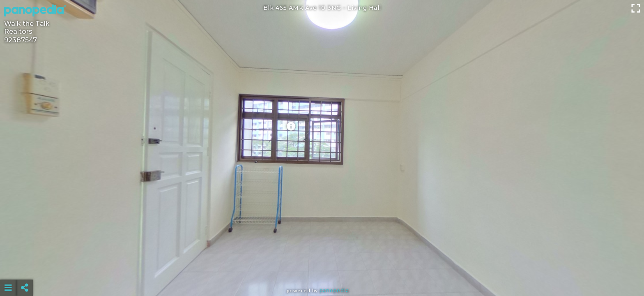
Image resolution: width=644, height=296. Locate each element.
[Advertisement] (322, 267)
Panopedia (334, 290)
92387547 (21, 40)
